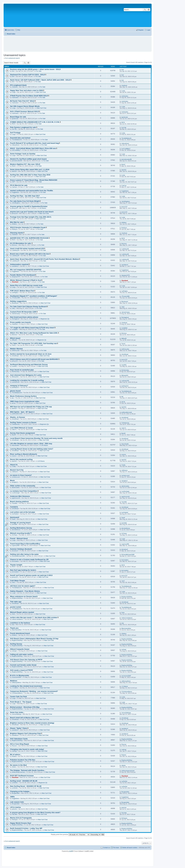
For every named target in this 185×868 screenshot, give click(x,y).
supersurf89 (16, 545)
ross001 (14, 366)
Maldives (14, 681)
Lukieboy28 (16, 250)
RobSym (15, 229)
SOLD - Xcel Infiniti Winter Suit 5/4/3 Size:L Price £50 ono (33, 148)
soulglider (15, 329)
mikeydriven (16, 145)
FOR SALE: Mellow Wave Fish (22, 291)
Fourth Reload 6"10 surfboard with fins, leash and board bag (34, 143)
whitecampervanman (18, 772)
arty (13, 625)
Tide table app (16, 602)
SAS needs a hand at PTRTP (21, 670)
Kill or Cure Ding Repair (20, 744)
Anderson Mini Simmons (20, 496)
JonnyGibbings (17, 714)
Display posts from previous (64, 834)
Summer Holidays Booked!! (21, 549)
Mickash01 (15, 377)
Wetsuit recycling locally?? (21, 533)
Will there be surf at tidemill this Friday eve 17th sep (31, 407)
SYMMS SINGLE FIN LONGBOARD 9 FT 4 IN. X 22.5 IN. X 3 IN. (35, 122)
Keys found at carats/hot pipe (22, 370)
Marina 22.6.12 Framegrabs (21, 818)
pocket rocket (16, 607)
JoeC (14, 582)
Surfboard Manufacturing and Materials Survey (29, 365)
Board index (11, 848)
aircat (14, 403)
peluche (14, 809)
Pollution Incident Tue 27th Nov (23, 760)
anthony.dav (16, 350)
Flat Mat (15, 814)
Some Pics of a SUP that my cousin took (26, 285)
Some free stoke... (17, 712)
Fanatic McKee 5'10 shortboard (22, 275)
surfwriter (15, 783)
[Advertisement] (78, 43)
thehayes (15, 820)
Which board (15, 338)
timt (13, 71)
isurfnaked (15, 514)
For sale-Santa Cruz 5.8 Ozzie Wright (25, 201)
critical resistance (17, 619)
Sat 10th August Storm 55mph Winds (25, 106)
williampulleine (17, 682)
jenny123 (15, 208)
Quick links (11, 30)
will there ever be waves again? (23, 586)
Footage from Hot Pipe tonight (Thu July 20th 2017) (31, 217)
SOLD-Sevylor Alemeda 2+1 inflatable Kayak (28, 227)
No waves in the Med (18, 765)
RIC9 (14, 124)
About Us (14, 465)
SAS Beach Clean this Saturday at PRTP (26, 660)
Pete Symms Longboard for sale (23, 127)
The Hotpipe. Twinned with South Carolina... (28, 770)
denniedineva (16, 530)
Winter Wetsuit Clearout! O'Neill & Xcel (26, 280)
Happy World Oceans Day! (21, 823)
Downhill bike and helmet (20, 138)
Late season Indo (17, 802)
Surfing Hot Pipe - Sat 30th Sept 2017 (25, 196)
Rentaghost (16, 319)
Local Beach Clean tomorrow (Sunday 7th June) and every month (36, 438)
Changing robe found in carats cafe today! (27, 749)
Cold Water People (17, 581)
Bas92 (14, 435)
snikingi (14, 751)
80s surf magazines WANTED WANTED (26, 270)
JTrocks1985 (16, 298)
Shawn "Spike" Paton (19, 728)
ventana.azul (16, 477)
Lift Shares (43, 208)
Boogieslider (16, 793)
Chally (14, 466)
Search (145, 10)
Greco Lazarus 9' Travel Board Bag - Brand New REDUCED (34, 180)
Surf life (14, 129)
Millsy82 (15, 340)
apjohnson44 (16, 498)
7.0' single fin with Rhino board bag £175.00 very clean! (32, 328)
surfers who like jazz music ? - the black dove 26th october (34, 618)
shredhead (15, 356)
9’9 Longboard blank (18, 85)
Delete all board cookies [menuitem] (130, 848)
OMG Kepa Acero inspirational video (25, 401)
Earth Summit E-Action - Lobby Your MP (26, 828)
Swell (14, 519)
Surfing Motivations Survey (21, 528)
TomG (14, 345)
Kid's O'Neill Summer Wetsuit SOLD (24, 112)
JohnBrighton (16, 203)
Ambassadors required (19, 264)
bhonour (15, 245)
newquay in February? (19, 386)
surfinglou (15, 292)
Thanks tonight (16, 565)
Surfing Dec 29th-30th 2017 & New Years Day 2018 (30, 175)
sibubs (14, 767)
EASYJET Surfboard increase (22, 776)
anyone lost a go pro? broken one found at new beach (32, 212)
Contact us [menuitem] (106, 848)
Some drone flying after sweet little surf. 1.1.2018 (30, 169)
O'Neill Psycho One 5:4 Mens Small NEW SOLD (29, 96)
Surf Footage (15, 133)
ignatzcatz (15, 119)
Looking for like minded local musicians (26, 686)
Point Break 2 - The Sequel (21, 702)
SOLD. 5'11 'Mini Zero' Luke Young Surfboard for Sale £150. (34, 333)
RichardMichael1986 (18, 556)
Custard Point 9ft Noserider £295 (23, 312)
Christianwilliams (17, 693)
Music (12, 480)
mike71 (14, 430)
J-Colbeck (15, 688)
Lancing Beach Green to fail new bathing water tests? (32, 449)
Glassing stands (17, 233)
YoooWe (15, 503)
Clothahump (16, 424)
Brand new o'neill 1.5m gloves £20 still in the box (30, 254)
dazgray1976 (16, 277)
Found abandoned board (20, 633)
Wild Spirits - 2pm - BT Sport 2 (22, 412)
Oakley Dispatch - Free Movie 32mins (25, 591)
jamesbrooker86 (17, 161)
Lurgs (14, 92)
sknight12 (15, 482)
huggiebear (15, 192)
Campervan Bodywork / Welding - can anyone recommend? (34, 691)
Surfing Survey (16, 644)
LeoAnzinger (16, 493)
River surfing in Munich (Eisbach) (24, 454)
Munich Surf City (17, 470)
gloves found (15, 391)
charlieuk (15, 87)
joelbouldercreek (17, 414)
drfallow (14, 224)
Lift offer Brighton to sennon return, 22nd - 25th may (31, 444)
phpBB (71, 851)
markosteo (15, 97)
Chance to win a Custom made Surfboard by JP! (29, 560)
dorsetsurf (15, 551)
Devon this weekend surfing (21, 459)
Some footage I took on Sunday (23, 154)
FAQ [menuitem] (19, 30)
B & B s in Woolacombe (20, 675)
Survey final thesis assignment (22, 433)
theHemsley (16, 372)
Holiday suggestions (18, 301)
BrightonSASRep (17, 598)
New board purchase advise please (24, 317)
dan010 (14, 171)
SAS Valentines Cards (19, 739)
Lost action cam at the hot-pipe (23, 512)
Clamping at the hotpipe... (20, 791)
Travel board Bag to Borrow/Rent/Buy (25, 544)
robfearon (15, 472)
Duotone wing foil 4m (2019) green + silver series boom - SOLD (35, 69)
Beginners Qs (45, 319)
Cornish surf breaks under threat (23, 665)
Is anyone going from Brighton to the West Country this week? (35, 813)
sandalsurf (15, 266)
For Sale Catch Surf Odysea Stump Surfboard (28, 307)
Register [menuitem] (141, 30)
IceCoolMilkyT (16, 150)
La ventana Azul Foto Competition (24, 491)
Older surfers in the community (23, 486)
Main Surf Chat (41, 92)
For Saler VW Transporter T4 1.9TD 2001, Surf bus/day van (33, 343)
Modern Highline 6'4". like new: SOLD (25, 164)
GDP (13, 182)
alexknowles (16, 487)
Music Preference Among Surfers (23, 396)
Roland (14, 756)
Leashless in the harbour (20, 623)
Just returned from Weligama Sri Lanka (26, 375)
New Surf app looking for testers (23, 570)
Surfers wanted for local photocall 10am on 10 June (31, 354)
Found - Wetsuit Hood (19, 538)
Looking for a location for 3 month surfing (27, 380)
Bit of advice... (16, 755)
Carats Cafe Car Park (18, 697)
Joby (13, 308)
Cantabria (14, 507)
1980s (12, 797)
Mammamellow (17, 630)
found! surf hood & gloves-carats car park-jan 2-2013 (31, 575)
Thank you (14, 628)
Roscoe (14, 746)
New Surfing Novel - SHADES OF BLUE (26, 786)
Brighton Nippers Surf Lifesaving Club (25, 733)
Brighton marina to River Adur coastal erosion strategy (32, 723)
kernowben (15, 561)
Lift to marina (15, 807)
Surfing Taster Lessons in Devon (23, 422)
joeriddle (15, 524)
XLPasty (15, 535)
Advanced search (149, 10)
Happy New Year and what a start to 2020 (26, 90)
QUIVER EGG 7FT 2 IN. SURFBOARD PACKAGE (29, 238)
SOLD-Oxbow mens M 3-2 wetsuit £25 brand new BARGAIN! (34, 359)
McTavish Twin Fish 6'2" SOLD (22, 101)
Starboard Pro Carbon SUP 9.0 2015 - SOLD (27, 75)
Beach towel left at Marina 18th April (25, 718)
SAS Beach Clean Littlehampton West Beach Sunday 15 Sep (34, 639)
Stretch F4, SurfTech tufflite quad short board (28, 159)
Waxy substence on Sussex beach (24, 596)
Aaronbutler (16, 445)
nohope (14, 651)
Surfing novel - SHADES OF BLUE (24, 781)
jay (13, 398)
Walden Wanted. (17, 349)
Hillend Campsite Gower (20, 649)
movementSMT (17, 677)
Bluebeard (15, 303)
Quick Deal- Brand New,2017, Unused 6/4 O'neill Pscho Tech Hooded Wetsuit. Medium (44, 259)
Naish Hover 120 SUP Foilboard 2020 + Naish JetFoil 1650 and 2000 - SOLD (40, 80)
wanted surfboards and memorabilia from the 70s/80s (31, 191)
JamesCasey (16, 314)
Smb (13, 614)
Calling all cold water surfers (22, 654)
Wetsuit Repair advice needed (22, 612)
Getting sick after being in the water (24, 554)
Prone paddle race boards (20, 322)
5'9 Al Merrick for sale (19, 185)
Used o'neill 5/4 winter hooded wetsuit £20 (27, 249)
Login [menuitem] (149, 30)
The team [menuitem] (116, 848)
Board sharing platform (19, 502)
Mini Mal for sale (17, 222)
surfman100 (16, 382)
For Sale (39, 71)
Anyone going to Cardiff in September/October (29, 206)
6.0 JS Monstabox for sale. (21, 243)
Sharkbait (15, 282)
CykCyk (14, 187)
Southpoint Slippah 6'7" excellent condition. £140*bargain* (34, 296)
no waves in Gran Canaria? (21, 475)
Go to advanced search (12, 58)
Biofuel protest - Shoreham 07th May (25, 707)
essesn (14, 456)
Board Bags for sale (18, 117)
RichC (14, 166)
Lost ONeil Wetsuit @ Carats (21, 428)
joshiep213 (15, 387)
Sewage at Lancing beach (20, 523)
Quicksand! (15, 517)
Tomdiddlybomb (17, 140)
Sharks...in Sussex (18, 417)
